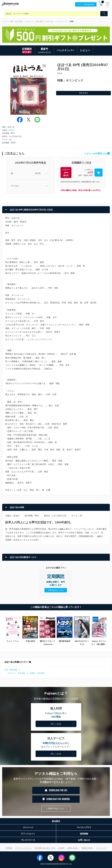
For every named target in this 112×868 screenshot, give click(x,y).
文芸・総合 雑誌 (16, 21)
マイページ (28, 827)
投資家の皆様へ (87, 848)
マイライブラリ (84, 827)
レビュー (85, 50)
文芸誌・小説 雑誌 (37, 673)
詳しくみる (63, 724)
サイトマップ (101, 848)
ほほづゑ (49, 21)
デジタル (15, 186)
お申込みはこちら (56, 590)
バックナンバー (61, 21)
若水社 (12, 130)
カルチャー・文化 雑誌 (34, 21)
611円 (38, 173)
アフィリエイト (28, 834)
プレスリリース (28, 840)
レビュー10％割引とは (97, 153)
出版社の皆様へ (73, 848)
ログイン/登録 (86, 4)
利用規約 (9, 848)
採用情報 (84, 834)
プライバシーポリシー (24, 848)
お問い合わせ (84, 840)
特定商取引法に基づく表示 (45, 848)
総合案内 (56, 821)
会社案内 (61, 848)
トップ (5, 21)
